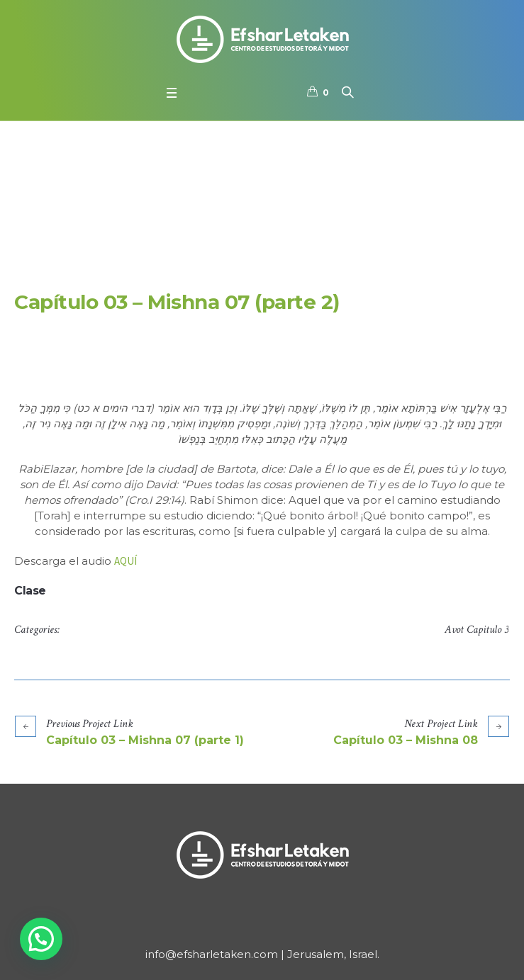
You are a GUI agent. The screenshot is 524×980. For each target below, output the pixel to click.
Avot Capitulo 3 (476, 630)
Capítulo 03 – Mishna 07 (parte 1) (145, 740)
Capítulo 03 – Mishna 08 (406, 740)
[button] (41, 939)
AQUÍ (126, 561)
